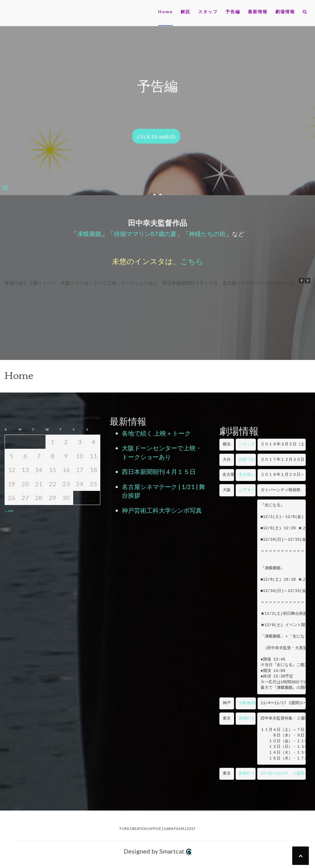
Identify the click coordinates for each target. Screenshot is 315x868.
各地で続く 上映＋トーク (30, 282)
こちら (192, 261)
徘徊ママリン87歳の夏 (145, 234)
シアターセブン (253, 490)
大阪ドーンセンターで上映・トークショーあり (109, 282)
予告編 (233, 12)
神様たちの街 (207, 234)
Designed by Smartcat (158, 851)
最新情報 (258, 12)
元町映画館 (249, 703)
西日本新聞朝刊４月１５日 (190, 282)
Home (165, 12)
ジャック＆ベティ (255, 444)
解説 (185, 12)
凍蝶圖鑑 (89, 234)
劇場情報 (285, 12)
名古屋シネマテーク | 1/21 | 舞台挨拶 (259, 282)
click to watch (156, 136)
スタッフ (208, 12)
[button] (305, 13)
